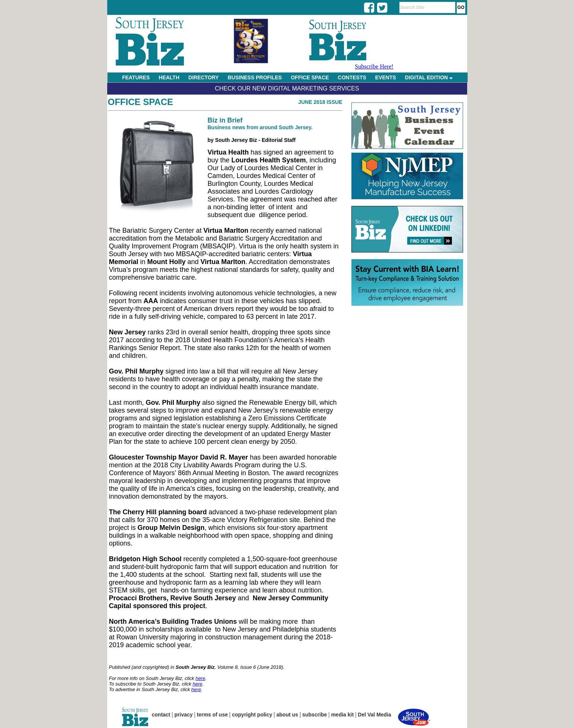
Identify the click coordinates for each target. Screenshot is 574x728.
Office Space (141, 102)
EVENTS (386, 77)
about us (287, 715)
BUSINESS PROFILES (255, 77)
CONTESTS (352, 77)
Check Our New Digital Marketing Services (287, 88)
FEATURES (136, 77)
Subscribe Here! (374, 66)
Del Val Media (374, 715)
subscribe (315, 715)
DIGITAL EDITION (429, 77)
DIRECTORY (204, 77)
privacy (184, 715)
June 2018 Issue (320, 102)
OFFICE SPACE (310, 77)
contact (161, 715)
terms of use (212, 715)
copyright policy (252, 715)
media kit (342, 715)
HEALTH (169, 77)
